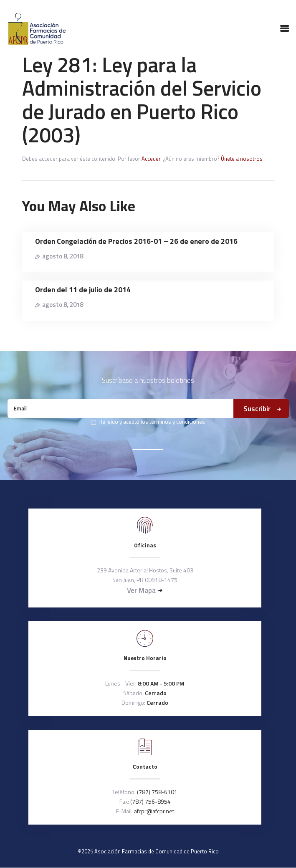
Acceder (151, 159)
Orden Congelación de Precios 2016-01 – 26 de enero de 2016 (136, 241)
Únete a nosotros (242, 159)
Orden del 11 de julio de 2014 (83, 290)
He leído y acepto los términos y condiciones (152, 422)
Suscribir (257, 409)
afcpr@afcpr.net (154, 811)
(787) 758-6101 (157, 792)
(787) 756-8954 (151, 801)
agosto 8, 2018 (63, 256)
